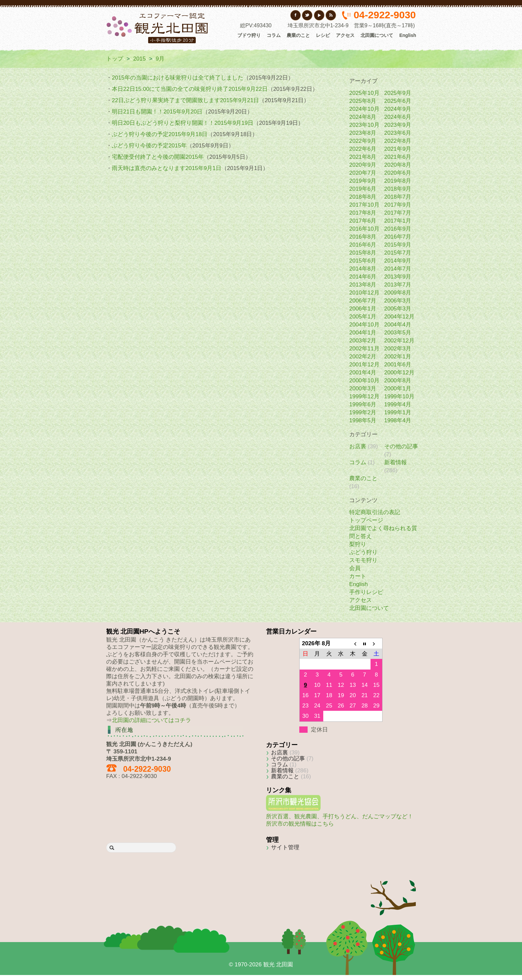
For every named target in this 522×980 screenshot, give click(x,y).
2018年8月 (363, 197)
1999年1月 (398, 412)
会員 (355, 568)
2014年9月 (398, 261)
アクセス (345, 35)
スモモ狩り (363, 560)
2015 (139, 59)
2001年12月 (364, 365)
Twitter (307, 15)
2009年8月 (398, 293)
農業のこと (298, 35)
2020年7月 (363, 173)
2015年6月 (363, 261)
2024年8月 (363, 117)
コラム (274, 35)
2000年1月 (398, 389)
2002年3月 (398, 349)
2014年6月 (363, 277)
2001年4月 (363, 373)
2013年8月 (363, 285)
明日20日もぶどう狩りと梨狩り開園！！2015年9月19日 (183, 123)
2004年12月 (399, 317)
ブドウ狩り (249, 35)
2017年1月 (398, 221)
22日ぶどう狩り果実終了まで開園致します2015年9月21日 (185, 100)
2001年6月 (398, 365)
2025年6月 (398, 101)
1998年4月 (398, 420)
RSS (331, 15)
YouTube (319, 15)
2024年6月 (398, 117)
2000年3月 (363, 389)
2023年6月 (398, 133)
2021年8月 (363, 157)
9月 (160, 59)
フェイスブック (296, 15)
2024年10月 (364, 109)
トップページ (366, 520)
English (408, 35)
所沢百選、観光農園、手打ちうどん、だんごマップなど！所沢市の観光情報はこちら (340, 816)
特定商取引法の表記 (375, 512)
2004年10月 (364, 325)
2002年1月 (398, 357)
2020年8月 (398, 165)
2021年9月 (398, 149)
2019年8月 (398, 181)
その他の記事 (401, 446)
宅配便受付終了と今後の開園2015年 (158, 157)
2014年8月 (363, 269)
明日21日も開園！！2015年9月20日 (157, 112)
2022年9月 (363, 141)
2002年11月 (364, 349)
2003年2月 (363, 341)
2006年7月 (363, 301)
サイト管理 (285, 847)
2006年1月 (363, 309)
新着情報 (395, 462)
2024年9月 (398, 109)
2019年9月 (363, 181)
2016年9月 (398, 229)
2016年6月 (363, 245)
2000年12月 (399, 373)
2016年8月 (363, 237)
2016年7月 (398, 237)
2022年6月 (363, 149)
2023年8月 (363, 133)
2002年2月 (363, 357)
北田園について (377, 35)
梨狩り (358, 544)
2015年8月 (363, 253)
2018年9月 (398, 189)
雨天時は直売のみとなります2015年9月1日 (167, 168)
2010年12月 (364, 293)
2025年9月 (398, 93)
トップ (115, 59)
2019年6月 (363, 189)
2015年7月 (398, 253)
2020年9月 (363, 165)
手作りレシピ (366, 592)
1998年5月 (363, 420)
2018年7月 (398, 197)
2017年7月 (398, 213)
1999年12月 (364, 396)
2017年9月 (398, 205)
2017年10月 (364, 205)
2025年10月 (364, 93)
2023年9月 (398, 125)
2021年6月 (398, 157)
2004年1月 (363, 333)
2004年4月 (398, 325)
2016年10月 (364, 229)
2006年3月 (398, 301)
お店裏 (358, 446)
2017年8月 (363, 213)
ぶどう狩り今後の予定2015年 (149, 146)
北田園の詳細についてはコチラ (151, 720)
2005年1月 (363, 317)
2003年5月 (398, 333)
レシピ (323, 35)
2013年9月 (398, 277)
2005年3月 (398, 309)
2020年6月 (398, 173)
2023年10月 (364, 125)
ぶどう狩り (363, 552)
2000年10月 (364, 381)
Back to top (393, 888)
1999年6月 (363, 404)
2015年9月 (398, 245)
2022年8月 (398, 141)
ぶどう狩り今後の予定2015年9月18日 (160, 134)
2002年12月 (399, 341)
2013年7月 (398, 285)
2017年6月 (363, 221)
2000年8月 (398, 381)
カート (358, 576)
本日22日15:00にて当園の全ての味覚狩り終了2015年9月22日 (190, 89)
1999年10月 (399, 396)
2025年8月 (363, 101)
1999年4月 (398, 404)
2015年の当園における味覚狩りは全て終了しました (178, 78)
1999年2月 (363, 412)
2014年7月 (398, 269)
